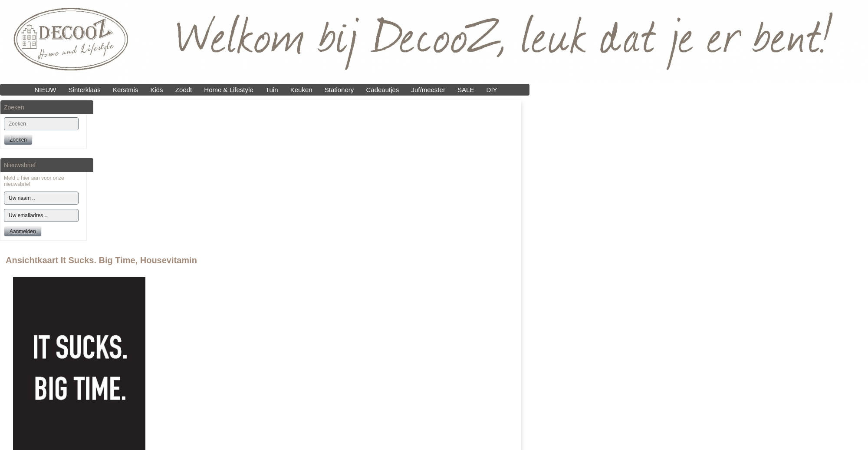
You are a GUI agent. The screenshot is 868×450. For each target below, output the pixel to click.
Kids (156, 90)
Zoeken (18, 140)
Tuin (272, 90)
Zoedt (184, 90)
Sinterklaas (85, 90)
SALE (466, 90)
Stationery (339, 90)
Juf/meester (428, 90)
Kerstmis (125, 90)
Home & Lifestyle (229, 90)
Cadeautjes (382, 90)
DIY (492, 90)
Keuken (301, 90)
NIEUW (45, 90)
